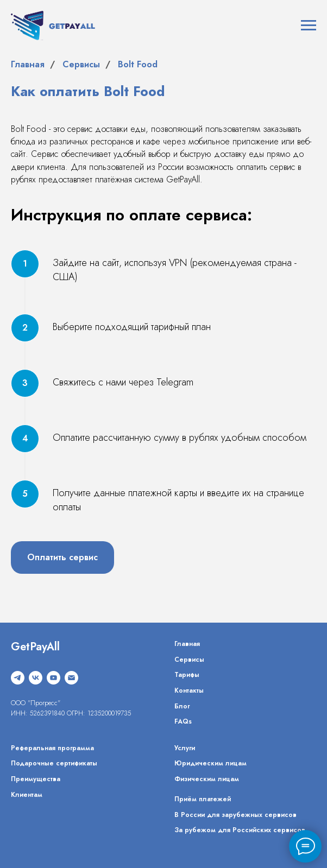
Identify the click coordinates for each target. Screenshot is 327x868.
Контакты (189, 690)
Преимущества (36, 779)
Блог (182, 706)
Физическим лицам (207, 779)
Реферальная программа (52, 748)
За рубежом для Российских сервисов (240, 830)
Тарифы (187, 675)
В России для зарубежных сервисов (235, 815)
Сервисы (81, 64)
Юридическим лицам (210, 763)
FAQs (183, 721)
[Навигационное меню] (309, 26)
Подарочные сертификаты (54, 763)
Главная (28, 64)
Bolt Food (138, 64)
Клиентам (27, 795)
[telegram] (18, 678)
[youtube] (54, 678)
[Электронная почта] (71, 678)
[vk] (36, 678)
